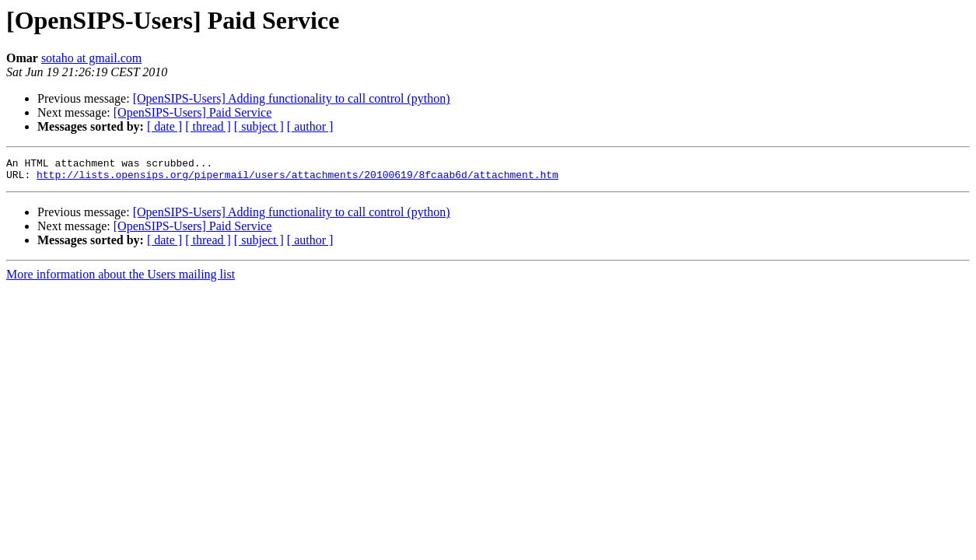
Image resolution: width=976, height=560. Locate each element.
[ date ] (164, 126)
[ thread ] (208, 126)
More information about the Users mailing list (121, 279)
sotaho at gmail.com (91, 58)
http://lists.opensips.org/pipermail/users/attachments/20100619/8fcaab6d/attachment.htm (297, 179)
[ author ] (310, 126)
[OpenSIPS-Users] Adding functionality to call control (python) (292, 98)
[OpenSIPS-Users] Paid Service (193, 112)
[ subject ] (259, 126)
